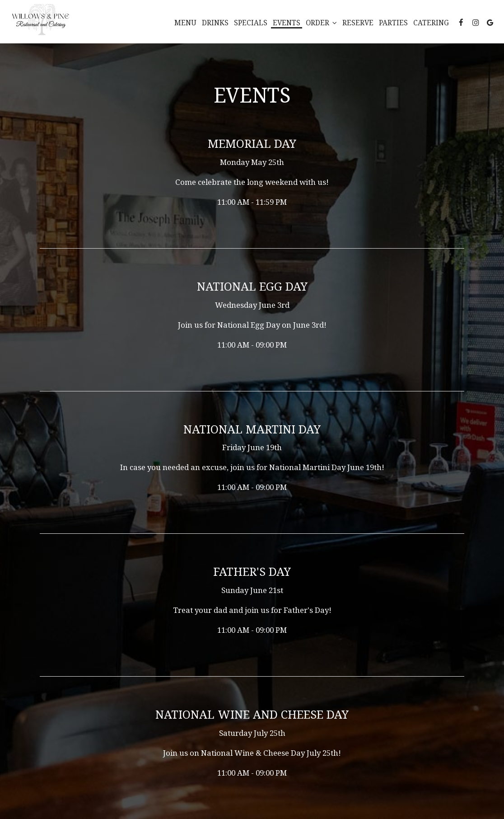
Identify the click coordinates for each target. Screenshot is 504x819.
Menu (185, 23)
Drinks (215, 23)
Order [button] (321, 23)
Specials (251, 23)
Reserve (358, 23)
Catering (431, 23)
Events (287, 23)
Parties (393, 23)
